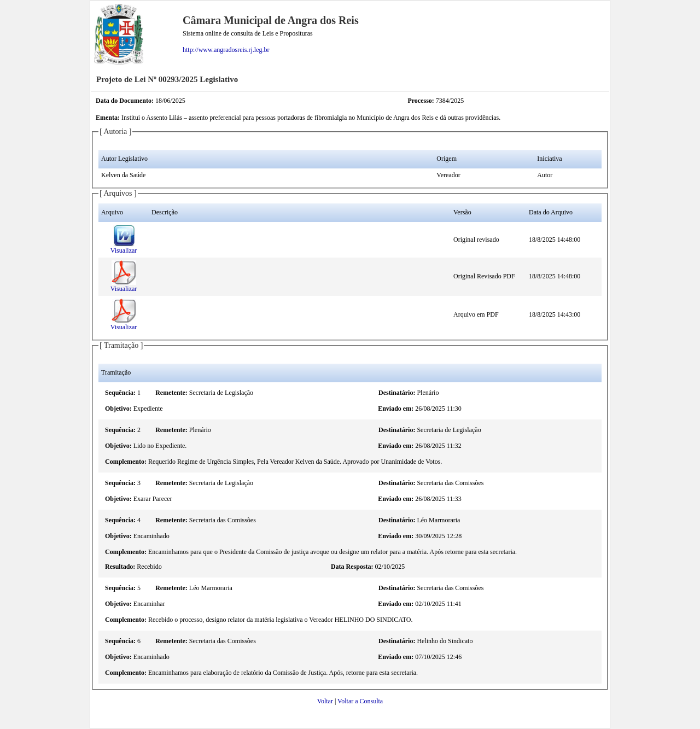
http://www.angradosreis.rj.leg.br (226, 50)
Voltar (325, 701)
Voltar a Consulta (360, 701)
